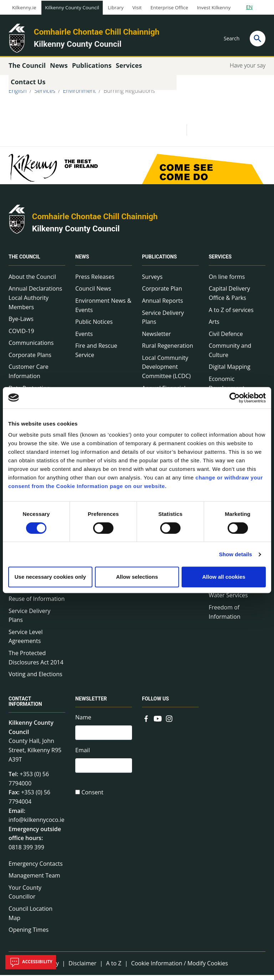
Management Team (34, 880)
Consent (92, 800)
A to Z (114, 968)
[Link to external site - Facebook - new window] (146, 723)
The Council (24, 262)
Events (84, 339)
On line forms (227, 282)
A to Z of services (231, 315)
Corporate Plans (30, 360)
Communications (31, 348)
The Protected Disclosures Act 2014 (36, 663)
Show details (236, 554)
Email (83, 756)
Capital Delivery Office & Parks (229, 298)
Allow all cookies (224, 577)
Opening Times (29, 935)
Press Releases (95, 282)
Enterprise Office (169, 7)
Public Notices (94, 327)
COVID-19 (21, 336)
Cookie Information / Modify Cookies (179, 968)
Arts (214, 327)
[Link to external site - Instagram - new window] (169, 723)
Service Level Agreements (26, 642)
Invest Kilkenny (214, 7)
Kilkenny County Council (72, 7)
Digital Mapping (230, 372)
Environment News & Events (103, 310)
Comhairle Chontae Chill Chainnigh (97, 32)
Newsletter (156, 339)
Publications (159, 262)
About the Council (32, 282)
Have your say (248, 70)
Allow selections (137, 577)
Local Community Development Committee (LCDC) (166, 372)
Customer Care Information (29, 376)
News (82, 262)
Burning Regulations (129, 96)
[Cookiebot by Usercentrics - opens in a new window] (235, 398)
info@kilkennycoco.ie (37, 825)
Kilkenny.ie (24, 7)
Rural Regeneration (168, 351)
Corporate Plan (162, 293)
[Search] (258, 39)
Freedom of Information (225, 617)
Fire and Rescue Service (96, 355)
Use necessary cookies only (50, 577)
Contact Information (25, 706)
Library (116, 7)
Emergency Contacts (36, 868)
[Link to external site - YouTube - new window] (158, 723)
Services (45, 96)
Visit (137, 7)
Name (83, 722)
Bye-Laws (21, 324)
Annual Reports (163, 306)
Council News (93, 293)
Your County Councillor (25, 897)
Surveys (152, 282)
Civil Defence (226, 339)
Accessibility (31, 962)
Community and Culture (230, 355)
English (18, 96)
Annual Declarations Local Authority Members (35, 303)
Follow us (155, 704)
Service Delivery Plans (29, 620)
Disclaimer (82, 968)
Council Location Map (31, 918)
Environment (80, 96)
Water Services (228, 600)
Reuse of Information (37, 604)
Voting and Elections (35, 679)
